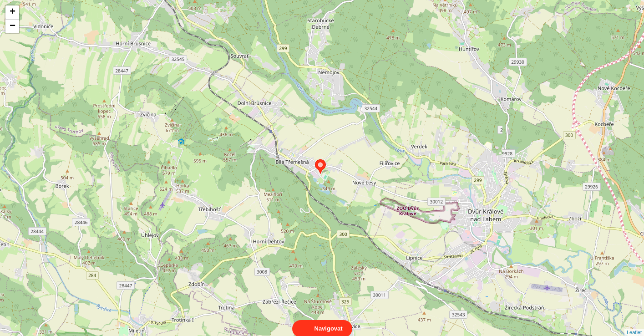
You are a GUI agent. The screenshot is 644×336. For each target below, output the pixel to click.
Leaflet (634, 324)
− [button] (13, 26)
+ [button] (13, 12)
